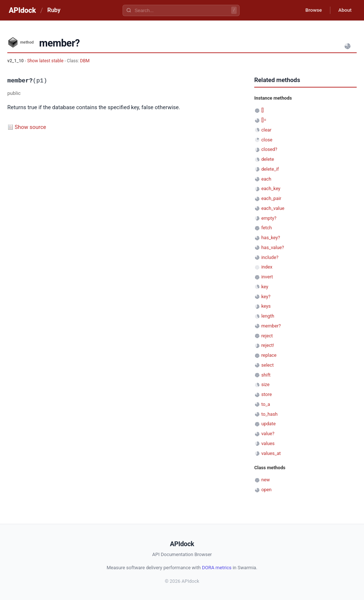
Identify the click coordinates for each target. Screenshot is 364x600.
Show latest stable (46, 61)
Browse (311, 10)
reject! (268, 345)
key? (266, 297)
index (267, 267)
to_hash (269, 414)
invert (267, 277)
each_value (273, 208)
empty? (269, 218)
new (265, 480)
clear (266, 130)
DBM (85, 61)
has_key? (271, 238)
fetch (267, 228)
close (267, 140)
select (267, 365)
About (344, 10)
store (267, 394)
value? (268, 434)
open (266, 490)
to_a (266, 404)
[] (262, 110)
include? (270, 257)
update (268, 424)
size (265, 384)
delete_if (270, 169)
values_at (271, 453)
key (265, 287)
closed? (269, 149)
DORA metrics (217, 568)
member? (271, 326)
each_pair (271, 198)
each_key (271, 188)
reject (267, 336)
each (266, 179)
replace (269, 355)
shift (266, 375)
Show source (30, 127)
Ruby (54, 10)
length (268, 316)
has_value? (273, 247)
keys (266, 306)
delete (268, 159)
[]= (264, 120)
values (268, 443)
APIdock (22, 10)
